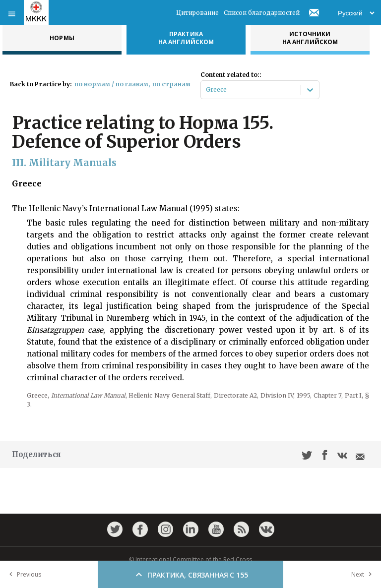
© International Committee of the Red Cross (190, 559)
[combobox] (207, 90)
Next (364, 574)
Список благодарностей (262, 13)
